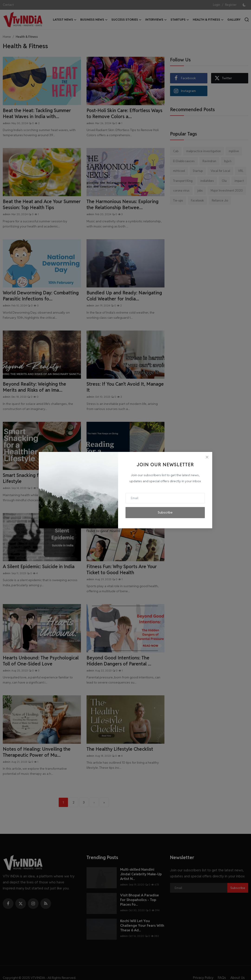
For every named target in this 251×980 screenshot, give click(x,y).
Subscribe (165, 512)
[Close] (207, 457)
